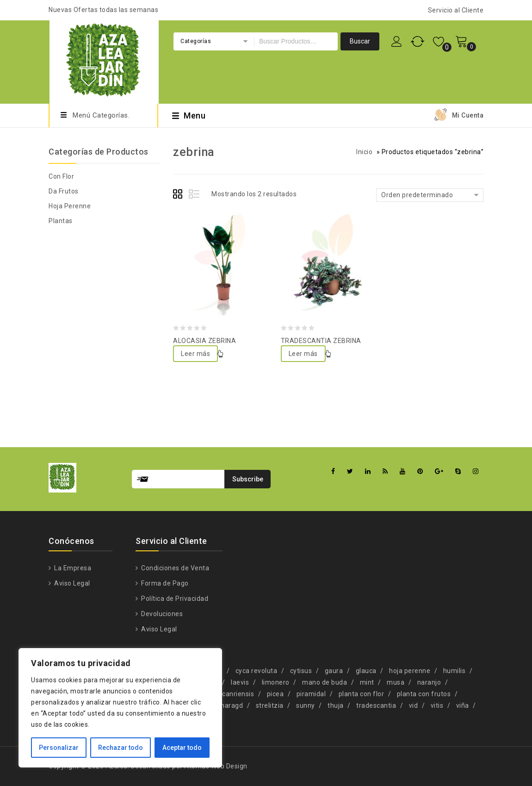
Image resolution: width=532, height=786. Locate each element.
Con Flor (61, 176)
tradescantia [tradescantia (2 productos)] (376, 705)
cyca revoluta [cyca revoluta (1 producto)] (257, 671)
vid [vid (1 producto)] (414, 705)
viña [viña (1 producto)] (463, 705)
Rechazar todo (121, 748)
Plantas (61, 221)
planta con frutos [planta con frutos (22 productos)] (424, 694)
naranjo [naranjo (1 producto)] (429, 682)
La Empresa (72, 568)
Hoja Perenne (70, 206)
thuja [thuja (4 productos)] (336, 705)
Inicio (364, 152)
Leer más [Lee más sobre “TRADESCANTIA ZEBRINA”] (303, 354)
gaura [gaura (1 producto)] (334, 671)
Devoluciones (161, 614)
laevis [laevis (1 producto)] (240, 682)
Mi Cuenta (468, 115)
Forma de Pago (164, 583)
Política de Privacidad (174, 599)
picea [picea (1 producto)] (275, 694)
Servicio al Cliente (456, 10)
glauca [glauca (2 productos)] (366, 671)
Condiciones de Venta (175, 568)
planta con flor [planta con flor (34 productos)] (362, 694)
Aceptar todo (182, 748)
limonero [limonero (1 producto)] (276, 682)
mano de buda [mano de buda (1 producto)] (325, 682)
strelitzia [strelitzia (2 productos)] (270, 705)
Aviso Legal (71, 583)
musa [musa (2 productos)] (396, 682)
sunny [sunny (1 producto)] (306, 705)
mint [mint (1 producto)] (367, 682)
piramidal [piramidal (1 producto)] (311, 694)
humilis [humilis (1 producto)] (455, 671)
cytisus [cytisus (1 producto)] (301, 671)
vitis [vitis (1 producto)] (437, 705)
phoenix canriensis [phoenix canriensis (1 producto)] (225, 694)
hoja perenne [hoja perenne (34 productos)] (410, 671)
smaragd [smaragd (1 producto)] (229, 705)
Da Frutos (64, 191)
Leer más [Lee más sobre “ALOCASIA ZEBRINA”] (195, 354)
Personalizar (59, 748)
